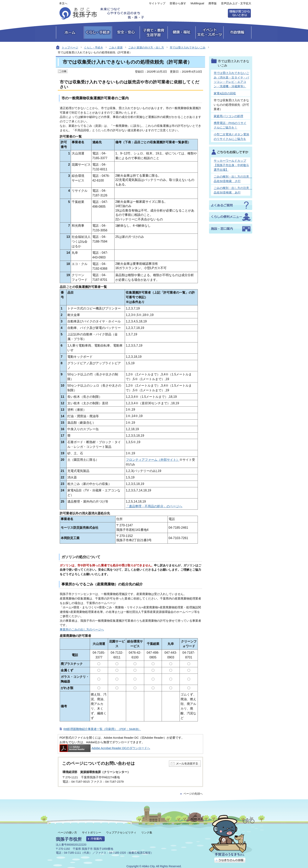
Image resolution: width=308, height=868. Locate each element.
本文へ (63, 3)
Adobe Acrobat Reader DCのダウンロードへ (105, 748)
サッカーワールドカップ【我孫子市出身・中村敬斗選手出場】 (231, 165)
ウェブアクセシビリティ (121, 832)
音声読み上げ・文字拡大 (236, 3)
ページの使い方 (67, 832)
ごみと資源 (116, 47)
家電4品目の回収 (225, 93)
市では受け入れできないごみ (188, 47)
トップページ (70, 47)
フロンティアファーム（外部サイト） (153, 460)
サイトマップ (157, 3)
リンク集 (147, 832)
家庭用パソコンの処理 (228, 116)
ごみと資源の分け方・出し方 (146, 47)
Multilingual (197, 3)
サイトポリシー (92, 832)
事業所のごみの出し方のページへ (82, 629)
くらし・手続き (93, 47)
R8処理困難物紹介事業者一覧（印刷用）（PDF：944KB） (102, 729)
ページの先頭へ (193, 794)
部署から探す (178, 3)
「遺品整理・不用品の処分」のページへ (154, 506)
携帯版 (213, 3)
